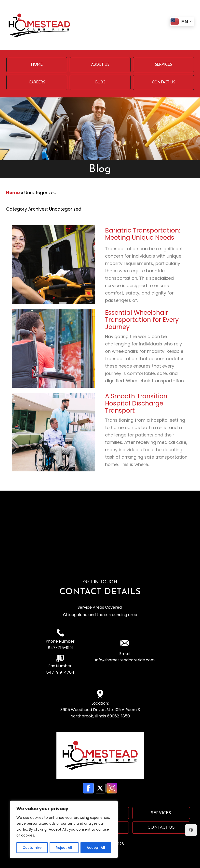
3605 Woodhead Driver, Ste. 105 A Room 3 (100, 713)
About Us (100, 65)
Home (37, 65)
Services (163, 65)
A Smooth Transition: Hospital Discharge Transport (137, 403)
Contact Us (163, 82)
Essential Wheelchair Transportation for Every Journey (142, 320)
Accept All (96, 848)
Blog (100, 82)
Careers (37, 82)
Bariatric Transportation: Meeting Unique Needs (143, 234)
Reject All (64, 848)
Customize (32, 848)
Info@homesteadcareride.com (125, 660)
